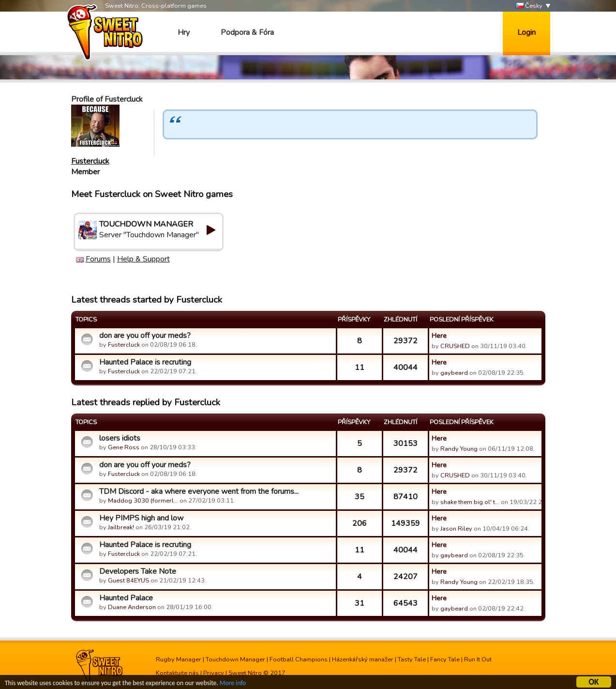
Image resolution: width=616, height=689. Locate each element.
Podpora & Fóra (247, 32)
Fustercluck (90, 161)
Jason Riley (456, 529)
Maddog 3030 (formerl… (143, 501)
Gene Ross (124, 447)
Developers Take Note (138, 571)
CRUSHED (455, 346)
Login (526, 32)
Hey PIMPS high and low (141, 518)
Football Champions (299, 659)
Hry (184, 32)
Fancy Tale (445, 659)
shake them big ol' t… (470, 502)
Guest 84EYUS (128, 581)
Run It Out (478, 659)
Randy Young (459, 449)
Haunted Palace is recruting (145, 362)
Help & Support (143, 259)
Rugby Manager (179, 659)
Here (439, 336)
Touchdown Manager (235, 659)
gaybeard (454, 373)
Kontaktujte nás (177, 673)
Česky (529, 6)
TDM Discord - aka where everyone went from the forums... (199, 491)
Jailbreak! (121, 527)
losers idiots (120, 438)
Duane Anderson (132, 607)
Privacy (214, 673)
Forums (98, 259)
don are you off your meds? (145, 336)
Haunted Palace (126, 598)
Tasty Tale (412, 659)
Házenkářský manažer (363, 659)
